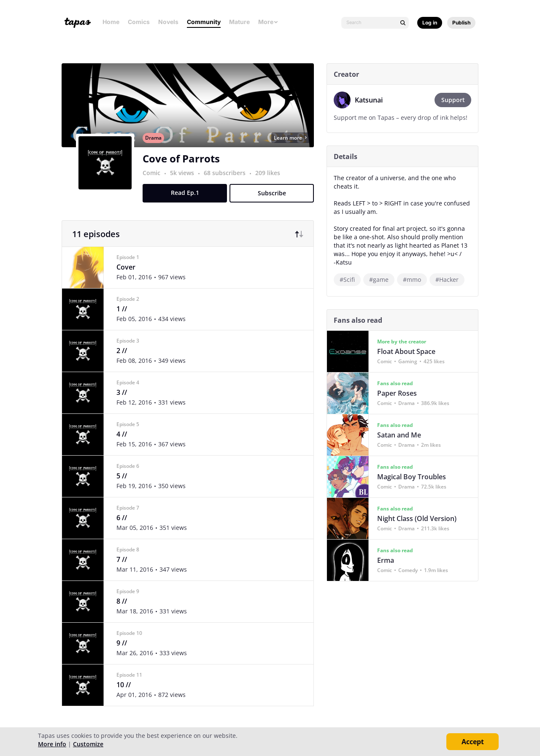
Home (111, 22)
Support (456, 100)
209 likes (271, 182)
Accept (473, 742)
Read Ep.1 (188, 202)
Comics (139, 22)
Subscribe (275, 203)
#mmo (415, 279)
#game (382, 279)
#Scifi (351, 279)
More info (52, 744)
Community (204, 22)
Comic (155, 182)
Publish (461, 23)
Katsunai (372, 100)
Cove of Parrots (185, 168)
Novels (168, 22)
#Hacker (450, 279)
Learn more (294, 147)
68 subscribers (229, 182)
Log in (430, 23)
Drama (157, 147)
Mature (239, 22)
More (268, 22)
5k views (186, 182)
